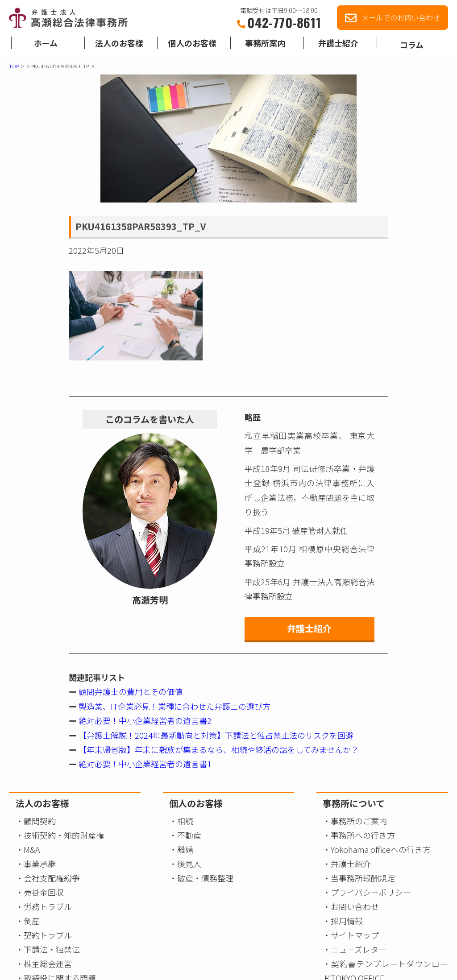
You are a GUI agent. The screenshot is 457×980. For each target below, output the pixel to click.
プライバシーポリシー (371, 892)
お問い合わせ (355, 906)
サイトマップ (355, 935)
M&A (32, 849)
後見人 (189, 864)
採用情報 (347, 921)
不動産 (189, 835)
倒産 (32, 921)
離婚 (185, 849)
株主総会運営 (48, 963)
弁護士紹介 (309, 628)
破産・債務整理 (205, 878)
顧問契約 (40, 821)
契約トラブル (48, 935)
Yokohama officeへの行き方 (381, 849)
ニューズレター (359, 949)
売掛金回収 (44, 892)
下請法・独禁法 (52, 949)
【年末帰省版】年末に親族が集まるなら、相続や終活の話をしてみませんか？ (218, 749)
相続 (185, 821)
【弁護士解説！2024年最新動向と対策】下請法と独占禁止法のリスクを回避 (215, 735)
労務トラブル (48, 906)
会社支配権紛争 (52, 878)
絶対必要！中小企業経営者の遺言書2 (144, 720)
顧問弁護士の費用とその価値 (130, 691)
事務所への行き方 (363, 835)
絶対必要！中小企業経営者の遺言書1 (144, 764)
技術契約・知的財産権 (64, 835)
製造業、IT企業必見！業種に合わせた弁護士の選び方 (174, 706)
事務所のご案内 (359, 821)
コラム (412, 47)
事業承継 (40, 864)
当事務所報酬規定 (363, 878)
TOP (14, 66)
